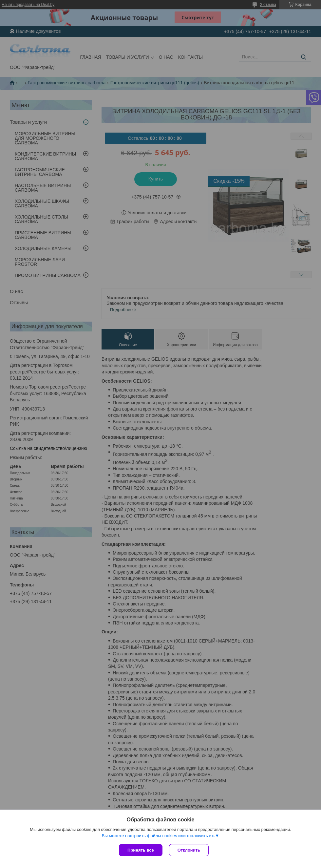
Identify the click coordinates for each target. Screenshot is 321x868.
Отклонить (189, 850)
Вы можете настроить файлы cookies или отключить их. (158, 836)
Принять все (141, 850)
